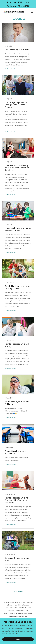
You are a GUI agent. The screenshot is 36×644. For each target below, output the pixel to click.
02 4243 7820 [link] (24, 6)
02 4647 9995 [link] (21, 2)
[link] (13, 12)
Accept (18, 639)
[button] (32, 12)
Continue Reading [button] (11, 69)
